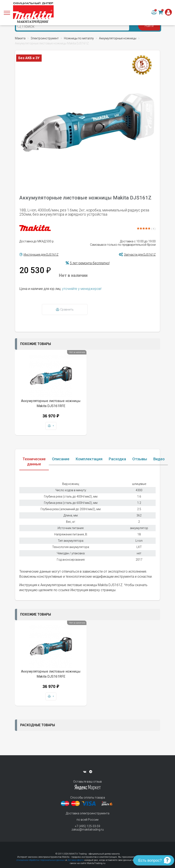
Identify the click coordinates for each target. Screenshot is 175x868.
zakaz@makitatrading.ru (88, 830)
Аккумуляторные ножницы (118, 38)
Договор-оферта (76, 860)
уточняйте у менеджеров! (82, 289)
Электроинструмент (45, 38)
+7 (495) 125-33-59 (87, 826)
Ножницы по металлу (79, 38)
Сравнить (65, 309)
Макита (20, 38)
